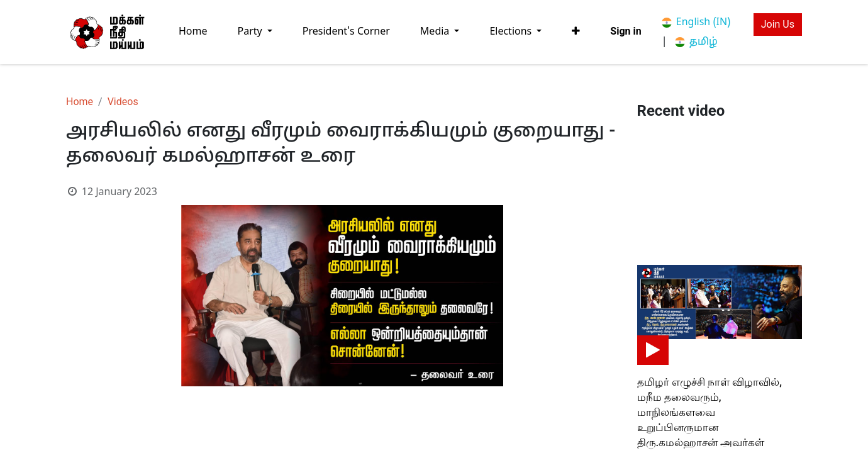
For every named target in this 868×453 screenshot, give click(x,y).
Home (80, 102)
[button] (576, 31)
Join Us (778, 24)
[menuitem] (193, 32)
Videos (123, 102)
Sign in (626, 31)
